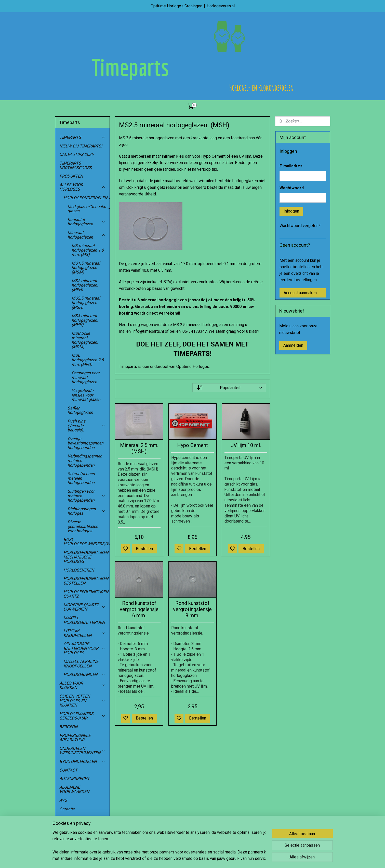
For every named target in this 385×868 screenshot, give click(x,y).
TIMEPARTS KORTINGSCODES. (76, 165)
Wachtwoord (292, 188)
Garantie (67, 809)
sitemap (207, 859)
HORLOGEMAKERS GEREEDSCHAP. (83, 716)
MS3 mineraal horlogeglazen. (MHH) (85, 320)
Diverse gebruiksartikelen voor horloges (83, 526)
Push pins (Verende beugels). (87, 426)
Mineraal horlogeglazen (87, 235)
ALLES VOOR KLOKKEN (83, 685)
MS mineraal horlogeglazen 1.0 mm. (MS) (88, 250)
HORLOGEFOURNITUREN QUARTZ (87, 594)
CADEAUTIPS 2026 (76, 154)
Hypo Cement (193, 445)
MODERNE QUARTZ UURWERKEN (85, 607)
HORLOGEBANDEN (85, 674)
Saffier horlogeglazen (80, 410)
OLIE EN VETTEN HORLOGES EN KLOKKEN (83, 701)
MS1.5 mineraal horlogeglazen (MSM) (86, 268)
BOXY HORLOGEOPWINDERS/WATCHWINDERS (87, 542)
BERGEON (68, 727)
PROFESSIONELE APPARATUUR (75, 738)
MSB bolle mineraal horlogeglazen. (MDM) (85, 340)
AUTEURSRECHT (75, 779)
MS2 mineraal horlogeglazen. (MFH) (85, 285)
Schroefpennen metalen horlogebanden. (82, 478)
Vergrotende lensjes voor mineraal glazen (86, 395)
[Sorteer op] (229, 388)
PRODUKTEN (71, 176)
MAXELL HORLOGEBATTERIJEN (84, 620)
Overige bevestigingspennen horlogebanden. (85, 443)
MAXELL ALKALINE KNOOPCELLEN (81, 664)
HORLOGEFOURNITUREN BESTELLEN (86, 581)
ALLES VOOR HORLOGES (83, 187)
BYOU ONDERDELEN (83, 761)
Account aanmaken (300, 293)
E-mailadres (291, 166)
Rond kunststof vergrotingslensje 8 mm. (192, 609)
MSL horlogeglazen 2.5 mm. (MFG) (88, 360)
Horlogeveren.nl (221, 6)
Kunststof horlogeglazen (87, 222)
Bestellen (144, 549)
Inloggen (291, 211)
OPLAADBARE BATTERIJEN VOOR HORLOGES (85, 648)
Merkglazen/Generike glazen (89, 209)
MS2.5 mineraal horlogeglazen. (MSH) (86, 303)
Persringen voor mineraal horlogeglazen (86, 377)
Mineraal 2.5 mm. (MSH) (139, 448)
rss (217, 859)
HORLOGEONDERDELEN (87, 198)
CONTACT (68, 770)
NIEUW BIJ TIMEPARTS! (81, 146)
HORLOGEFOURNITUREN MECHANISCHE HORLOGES (87, 557)
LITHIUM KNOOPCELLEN (85, 633)
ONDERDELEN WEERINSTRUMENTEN (83, 751)
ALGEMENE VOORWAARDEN (74, 790)
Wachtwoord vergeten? (300, 226)
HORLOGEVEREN (79, 570)
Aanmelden (293, 345)
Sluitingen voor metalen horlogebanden (87, 496)
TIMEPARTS (83, 137)
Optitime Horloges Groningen (176, 6)
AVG (63, 800)
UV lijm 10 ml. (246, 445)
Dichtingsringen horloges (87, 511)
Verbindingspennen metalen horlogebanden (85, 461)
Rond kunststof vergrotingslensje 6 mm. (139, 609)
